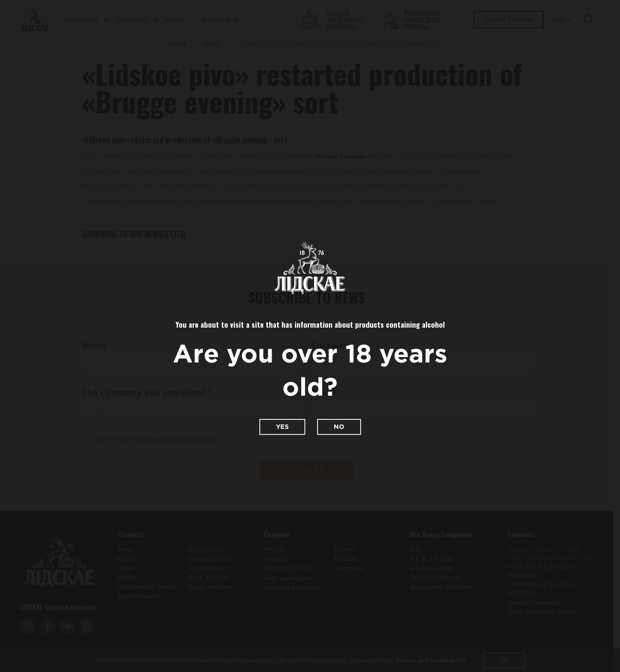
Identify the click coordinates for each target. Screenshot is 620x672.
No (339, 427)
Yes (282, 427)
